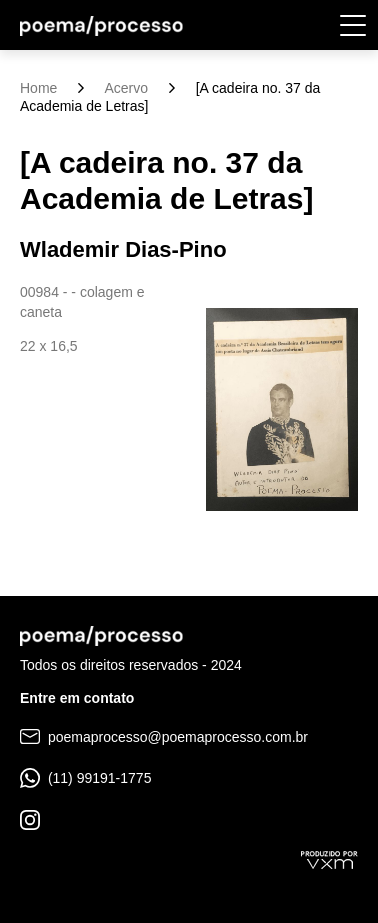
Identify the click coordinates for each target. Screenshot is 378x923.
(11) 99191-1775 (85, 778)
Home (38, 88)
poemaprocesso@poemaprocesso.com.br (164, 737)
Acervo (126, 88)
